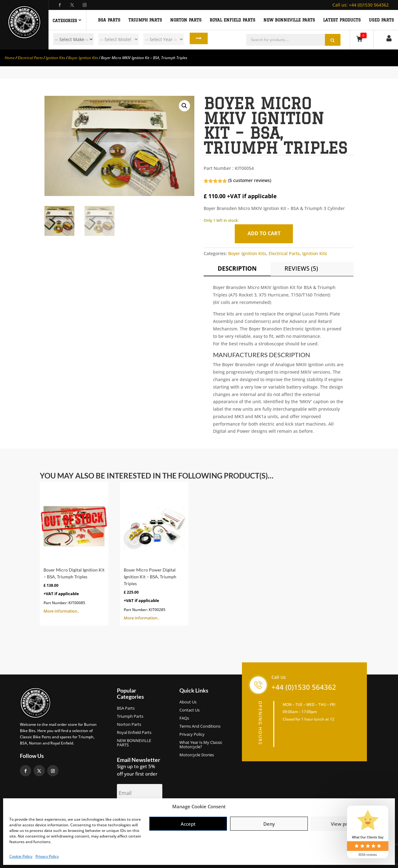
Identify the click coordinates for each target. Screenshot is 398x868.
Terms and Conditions (200, 726)
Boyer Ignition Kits (83, 58)
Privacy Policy (47, 856)
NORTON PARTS (186, 20)
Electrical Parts (30, 58)
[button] (184, 106)
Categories (65, 21)
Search (195, 39)
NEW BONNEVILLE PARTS (289, 20)
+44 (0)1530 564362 (361, 5)
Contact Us (190, 710)
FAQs (184, 718)
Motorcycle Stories (197, 755)
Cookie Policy (21, 856)
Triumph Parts (130, 716)
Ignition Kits (55, 58)
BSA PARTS (109, 20)
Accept (188, 824)
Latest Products (342, 20)
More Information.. (74, 550)
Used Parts (381, 20)
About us (188, 702)
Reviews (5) (301, 268)
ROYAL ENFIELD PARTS (232, 20)
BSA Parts (126, 708)
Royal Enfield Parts (134, 733)
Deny (269, 824)
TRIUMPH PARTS (145, 20)
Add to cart (266, 233)
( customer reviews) (250, 180)
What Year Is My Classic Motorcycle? (201, 745)
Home (10, 58)
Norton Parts (129, 725)
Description (237, 268)
